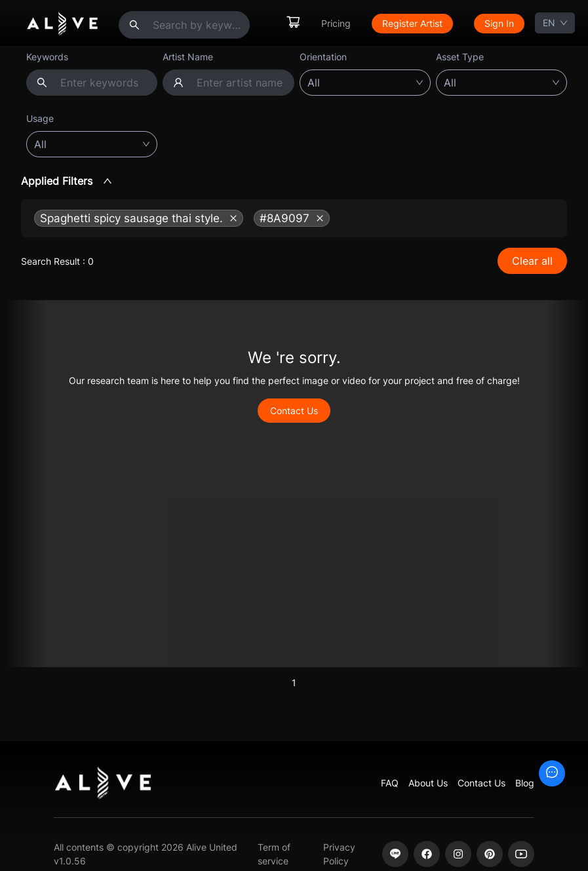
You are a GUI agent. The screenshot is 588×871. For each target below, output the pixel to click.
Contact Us (294, 411)
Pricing (336, 23)
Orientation (323, 57)
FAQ (390, 783)
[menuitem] (293, 23)
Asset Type (460, 57)
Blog (525, 783)
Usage (40, 118)
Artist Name (188, 57)
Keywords (47, 57)
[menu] (405, 23)
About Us (428, 783)
